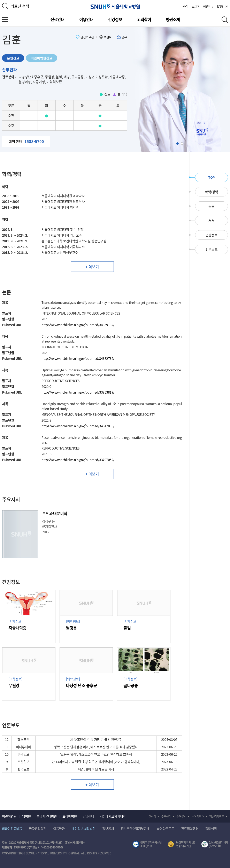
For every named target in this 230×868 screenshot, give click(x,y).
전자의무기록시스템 (147, 844)
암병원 (26, 816)
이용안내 (86, 19)
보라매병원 (70, 816)
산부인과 (9, 70)
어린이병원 (9, 816)
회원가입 (209, 6)
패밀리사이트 (217, 816)
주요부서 (181, 816)
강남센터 (88, 816)
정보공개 (108, 828)
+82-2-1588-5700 (52, 847)
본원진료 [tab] (13, 58)
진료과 (152, 816)
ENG (220, 6)
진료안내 (57, 19)
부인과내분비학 (55, 513)
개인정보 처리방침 (83, 828)
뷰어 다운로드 (165, 828)
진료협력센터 (190, 828)
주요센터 (166, 816)
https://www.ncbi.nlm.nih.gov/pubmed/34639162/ (78, 325)
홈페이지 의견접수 (75, 842)
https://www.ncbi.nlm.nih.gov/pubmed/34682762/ (78, 358)
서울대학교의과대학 (113, 816)
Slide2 (183, 144)
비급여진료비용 (12, 828)
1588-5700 (20, 847)
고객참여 (144, 19)
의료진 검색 (20, 6)
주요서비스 (198, 816)
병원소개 (173, 19)
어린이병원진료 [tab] (42, 58)
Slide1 (179, 144)
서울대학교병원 (115, 6)
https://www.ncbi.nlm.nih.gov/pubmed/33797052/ (78, 460)
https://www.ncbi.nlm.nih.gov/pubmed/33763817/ (78, 392)
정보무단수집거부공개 (135, 828)
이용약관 (59, 828)
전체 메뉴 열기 (5, 20)
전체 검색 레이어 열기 (225, 20)
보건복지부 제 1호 (182, 844)
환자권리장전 (38, 828)
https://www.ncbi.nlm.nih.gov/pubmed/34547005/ (78, 426)
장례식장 (211, 828)
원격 (185, 6)
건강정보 (115, 19)
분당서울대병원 (47, 816)
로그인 (196, 6)
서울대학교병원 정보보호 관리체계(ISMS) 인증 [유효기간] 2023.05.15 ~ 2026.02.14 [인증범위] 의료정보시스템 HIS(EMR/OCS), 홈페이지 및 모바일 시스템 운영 (215, 844)
